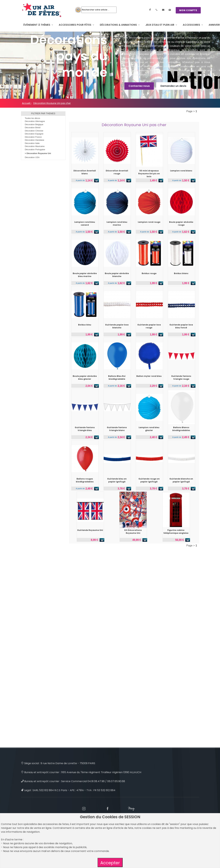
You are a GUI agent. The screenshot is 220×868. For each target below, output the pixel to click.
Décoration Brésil (33, 127)
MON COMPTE (188, 10)
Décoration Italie (32, 143)
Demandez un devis (173, 86)
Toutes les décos (32, 118)
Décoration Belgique (34, 124)
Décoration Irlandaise (35, 140)
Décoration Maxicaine (35, 146)
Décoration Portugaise (35, 149)
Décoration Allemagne (35, 121)
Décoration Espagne (34, 134)
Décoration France (33, 137)
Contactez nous (139, 86)
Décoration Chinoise (34, 131)
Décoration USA (32, 157)
